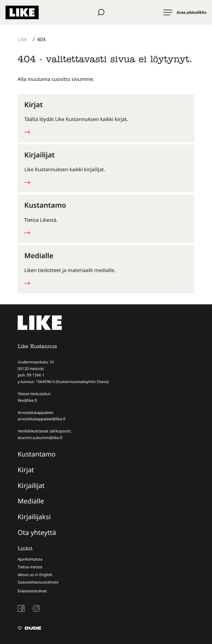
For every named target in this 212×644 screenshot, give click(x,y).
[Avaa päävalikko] (185, 12)
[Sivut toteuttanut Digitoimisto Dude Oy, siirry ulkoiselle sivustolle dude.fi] (29, 629)
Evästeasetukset (32, 591)
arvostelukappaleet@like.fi (42, 419)
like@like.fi (27, 401)
